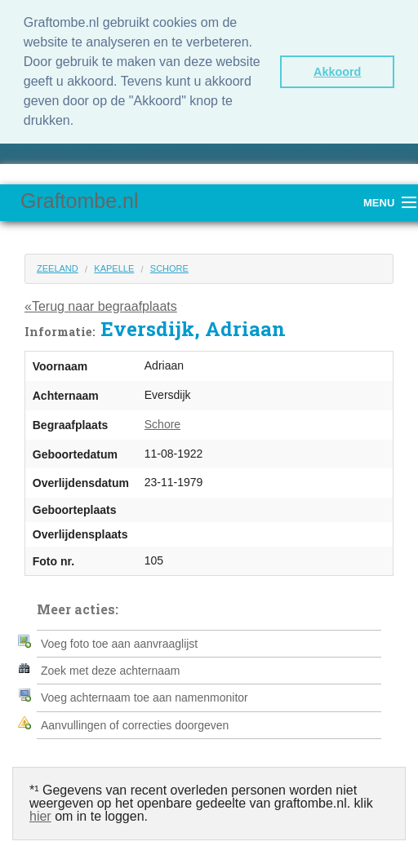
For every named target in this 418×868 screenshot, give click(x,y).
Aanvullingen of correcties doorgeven (135, 723)
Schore (169, 266)
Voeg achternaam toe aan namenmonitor (145, 696)
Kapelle (114, 266)
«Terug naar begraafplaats (101, 305)
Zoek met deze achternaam (110, 668)
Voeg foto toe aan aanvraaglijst (119, 641)
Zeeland (58, 266)
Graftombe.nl (80, 198)
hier (40, 814)
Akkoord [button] (337, 72)
